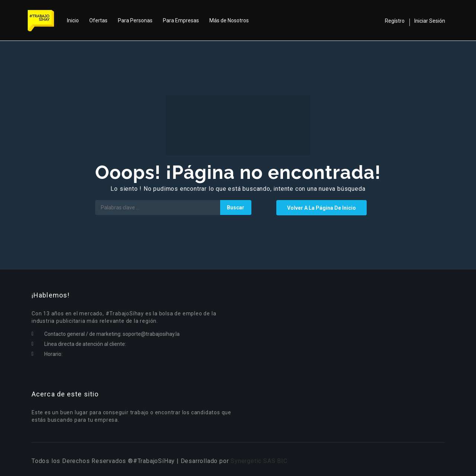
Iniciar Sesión (430, 21)
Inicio (73, 20)
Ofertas (98, 20)
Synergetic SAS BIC (259, 461)
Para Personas (135, 20)
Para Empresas (181, 20)
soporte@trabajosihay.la (151, 334)
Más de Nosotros (229, 20)
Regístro (395, 21)
